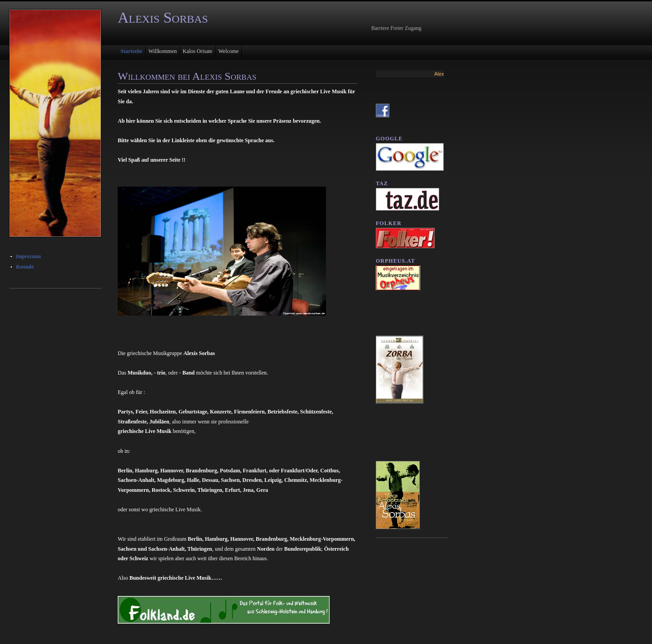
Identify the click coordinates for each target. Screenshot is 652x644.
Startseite (132, 51)
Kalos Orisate (198, 51)
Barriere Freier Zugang (396, 28)
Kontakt (25, 267)
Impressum (28, 256)
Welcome (228, 51)
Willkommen (163, 51)
